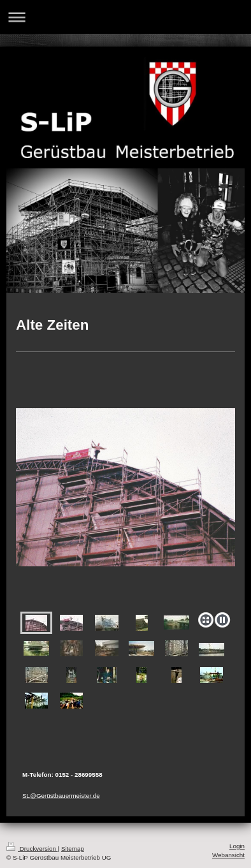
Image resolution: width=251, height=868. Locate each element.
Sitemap (73, 849)
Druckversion (32, 849)
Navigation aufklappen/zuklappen (125, 17)
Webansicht (228, 855)
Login (237, 846)
